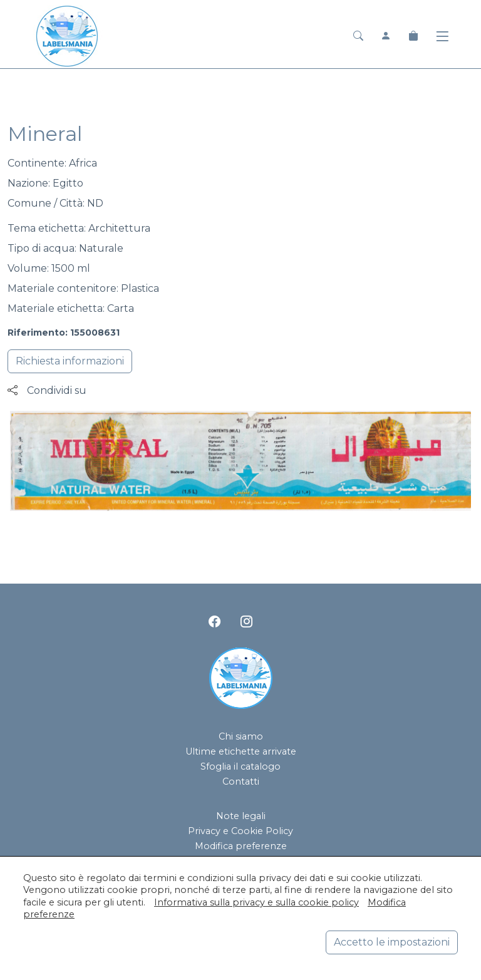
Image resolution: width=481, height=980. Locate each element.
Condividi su (47, 390)
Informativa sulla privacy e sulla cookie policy (256, 902)
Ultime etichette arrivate (241, 751)
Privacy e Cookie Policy (240, 831)
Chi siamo (241, 736)
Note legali (241, 816)
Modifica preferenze (241, 846)
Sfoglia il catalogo (240, 766)
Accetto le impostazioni (392, 942)
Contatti (241, 781)
